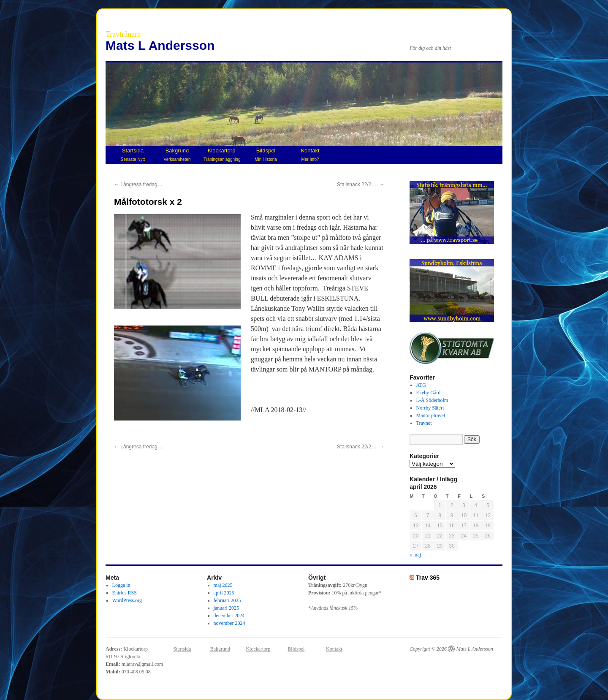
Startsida (133, 155)
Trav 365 (428, 578)
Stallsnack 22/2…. (361, 184)
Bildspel (266, 155)
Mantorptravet (431, 415)
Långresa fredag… (138, 184)
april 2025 (224, 593)
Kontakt (310, 155)
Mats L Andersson (160, 45)
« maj (415, 555)
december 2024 (229, 616)
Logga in (121, 585)
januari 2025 (226, 608)
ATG (421, 385)
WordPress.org (127, 600)
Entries (125, 593)
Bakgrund (177, 155)
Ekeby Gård (429, 393)
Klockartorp (222, 155)
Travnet (424, 423)
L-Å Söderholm (432, 400)
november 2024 (229, 623)
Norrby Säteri (430, 408)
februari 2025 (227, 600)
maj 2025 (223, 585)
